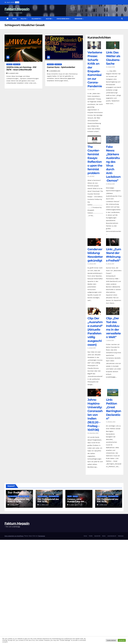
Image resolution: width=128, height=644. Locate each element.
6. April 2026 (14, 505)
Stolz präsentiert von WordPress (14, 536)
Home (15, 19)
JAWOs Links (17, 64)
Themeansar (41, 536)
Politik (24, 19)
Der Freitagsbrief (13, 496)
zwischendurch (63, 19)
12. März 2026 (73, 505)
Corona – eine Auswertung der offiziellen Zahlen (76, 501)
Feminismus (50, 64)
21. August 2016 (13, 73)
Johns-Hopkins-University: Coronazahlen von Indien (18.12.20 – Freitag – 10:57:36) (95, 415)
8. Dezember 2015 (54, 71)
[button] (122, 19)
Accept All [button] (122, 640)
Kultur (49, 19)
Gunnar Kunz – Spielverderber (61, 67)
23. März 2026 (44, 505)
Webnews (79, 19)
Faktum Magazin (17, 9)
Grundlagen (58, 64)
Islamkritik (36, 19)
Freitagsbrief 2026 (24, 496)
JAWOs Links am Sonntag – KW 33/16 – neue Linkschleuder (21, 68)
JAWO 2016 (9, 64)
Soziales (75, 496)
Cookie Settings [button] (111, 640)
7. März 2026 (103, 505)
